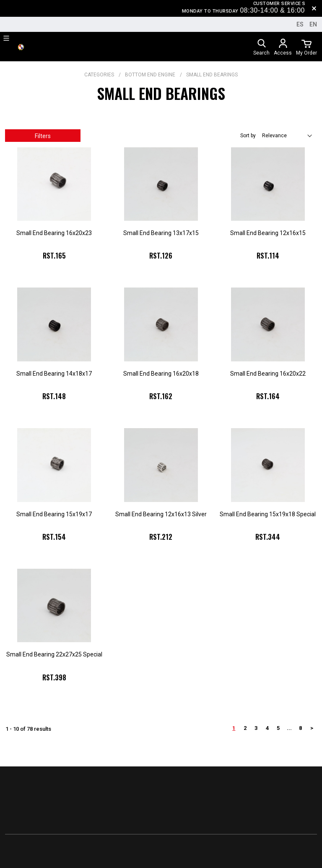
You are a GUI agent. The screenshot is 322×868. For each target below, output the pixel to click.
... (289, 728)
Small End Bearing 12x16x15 (268, 233)
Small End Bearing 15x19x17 (54, 514)
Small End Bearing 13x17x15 (161, 233)
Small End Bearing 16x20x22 (268, 374)
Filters (43, 136)
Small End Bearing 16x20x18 (161, 374)
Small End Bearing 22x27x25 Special (54, 654)
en (313, 24)
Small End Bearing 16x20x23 (54, 233)
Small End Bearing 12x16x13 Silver (161, 514)
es (300, 24)
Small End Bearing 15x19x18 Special (268, 514)
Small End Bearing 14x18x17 (54, 374)
